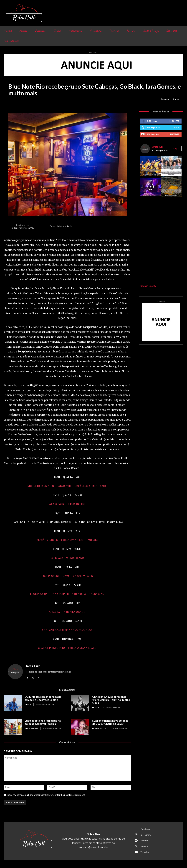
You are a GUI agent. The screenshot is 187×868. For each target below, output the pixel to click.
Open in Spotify (148, 286)
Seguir (176, 128)
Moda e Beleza (32, 728)
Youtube (145, 852)
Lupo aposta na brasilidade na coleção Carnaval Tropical (43, 722)
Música (165, 99)
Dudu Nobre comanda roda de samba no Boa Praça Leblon (43, 698)
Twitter (144, 846)
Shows (176, 99)
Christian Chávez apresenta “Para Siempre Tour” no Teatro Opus (111, 700)
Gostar (176, 121)
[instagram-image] (151, 166)
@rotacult (157, 147)
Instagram (146, 835)
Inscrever (174, 134)
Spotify (144, 841)
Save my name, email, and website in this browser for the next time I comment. (46, 795)
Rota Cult (33, 666)
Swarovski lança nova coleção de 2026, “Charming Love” (110, 722)
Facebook (145, 829)
